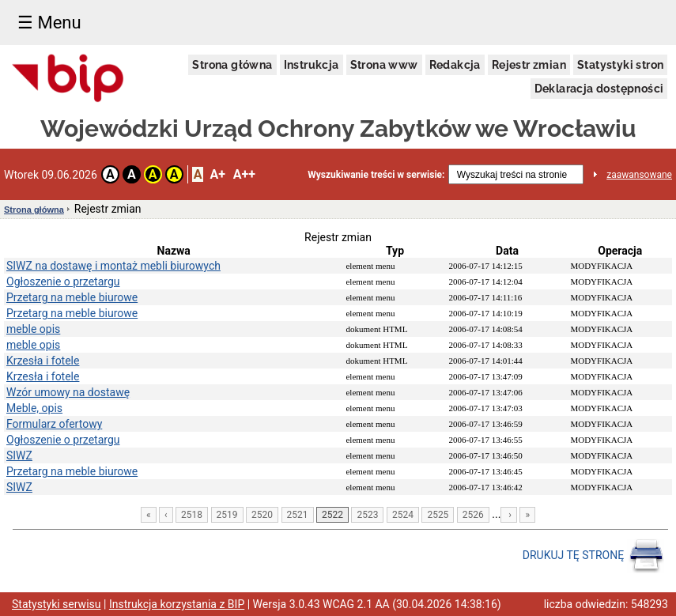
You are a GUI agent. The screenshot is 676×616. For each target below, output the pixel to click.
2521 (298, 515)
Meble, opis (34, 408)
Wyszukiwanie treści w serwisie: (376, 175)
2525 (438, 515)
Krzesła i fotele (43, 361)
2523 (367, 515)
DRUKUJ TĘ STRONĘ (593, 556)
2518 (192, 515)
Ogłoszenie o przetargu (63, 282)
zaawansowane (639, 175)
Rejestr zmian (529, 65)
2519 (227, 515)
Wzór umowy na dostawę (68, 392)
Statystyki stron (620, 65)
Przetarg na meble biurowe (72, 297)
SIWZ (19, 455)
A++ (244, 174)
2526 (473, 515)
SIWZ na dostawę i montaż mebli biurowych (113, 266)
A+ (217, 174)
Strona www (384, 65)
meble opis (33, 329)
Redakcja (455, 65)
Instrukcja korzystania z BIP (177, 604)
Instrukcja (312, 65)
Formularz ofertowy (54, 424)
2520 (262, 515)
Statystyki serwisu (57, 604)
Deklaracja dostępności (599, 89)
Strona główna (232, 65)
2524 (403, 515)
